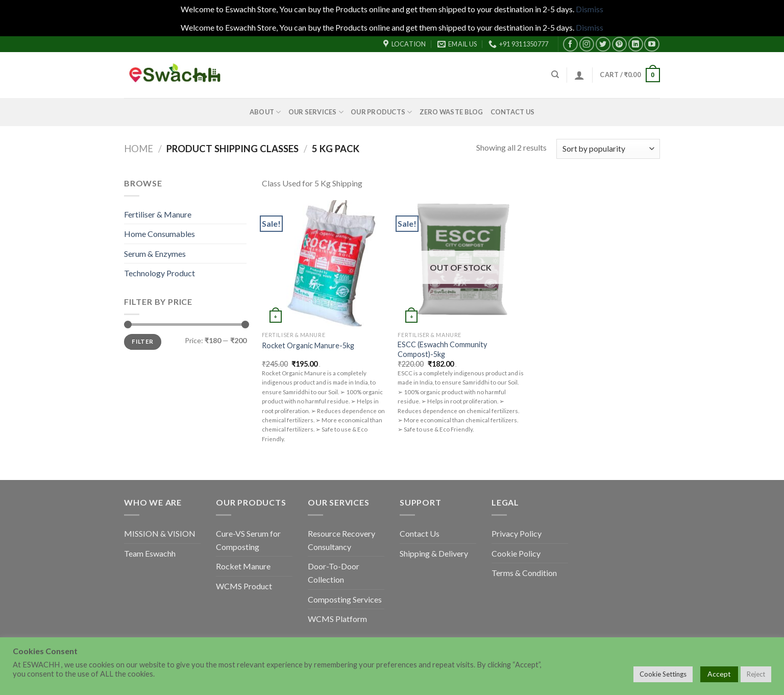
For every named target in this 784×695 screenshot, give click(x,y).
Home (139, 149)
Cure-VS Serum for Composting (248, 540)
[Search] (555, 75)
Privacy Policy (517, 533)
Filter (142, 341)
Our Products (382, 112)
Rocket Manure (243, 566)
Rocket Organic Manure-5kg (308, 345)
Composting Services (345, 599)
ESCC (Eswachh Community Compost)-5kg (442, 349)
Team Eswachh (150, 553)
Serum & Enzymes (155, 254)
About (265, 112)
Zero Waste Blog (451, 112)
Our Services (316, 112)
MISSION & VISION (160, 533)
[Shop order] (608, 149)
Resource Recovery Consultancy (341, 540)
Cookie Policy (516, 553)
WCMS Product (244, 586)
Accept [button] (719, 674)
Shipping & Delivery (434, 553)
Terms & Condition (524, 573)
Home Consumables (160, 234)
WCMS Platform (337, 619)
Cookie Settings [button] (663, 674)
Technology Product (160, 273)
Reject (756, 674)
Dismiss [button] (590, 9)
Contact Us (513, 112)
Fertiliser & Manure (158, 214)
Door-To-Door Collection (334, 573)
